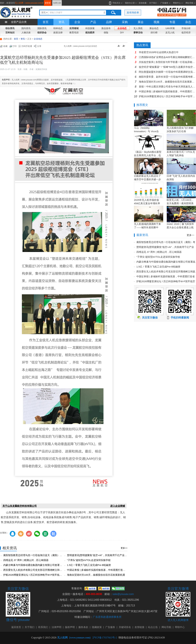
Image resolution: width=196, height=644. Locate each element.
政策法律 (58, 33)
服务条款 (83, 627)
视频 (156, 22)
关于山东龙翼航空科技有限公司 (20, 506)
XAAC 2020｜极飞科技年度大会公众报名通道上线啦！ (180, 227)
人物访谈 (26, 33)
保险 (106, 33)
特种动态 (58, 28)
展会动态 (154, 28)
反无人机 (170, 33)
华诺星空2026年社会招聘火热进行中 (159, 52)
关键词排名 (125, 627)
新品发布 (106, 28)
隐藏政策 (97, 627)
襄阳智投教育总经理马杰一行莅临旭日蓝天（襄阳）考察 (34, 555)
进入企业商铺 (118, 506)
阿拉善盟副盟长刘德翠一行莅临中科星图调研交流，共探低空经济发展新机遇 (167, 72)
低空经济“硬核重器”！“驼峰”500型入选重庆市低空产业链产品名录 (167, 67)
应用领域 (74, 28)
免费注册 (57, 3)
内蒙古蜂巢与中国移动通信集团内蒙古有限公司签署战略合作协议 (39, 565)
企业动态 (122, 28)
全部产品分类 (19, 22)
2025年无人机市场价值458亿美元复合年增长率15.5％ (147, 203)
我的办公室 (130, 3)
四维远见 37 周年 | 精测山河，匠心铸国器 (26, 560)
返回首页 (16, 627)
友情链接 (139, 627)
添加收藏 (143, 3)
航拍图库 (90, 33)
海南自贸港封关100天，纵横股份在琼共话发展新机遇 (96, 575)
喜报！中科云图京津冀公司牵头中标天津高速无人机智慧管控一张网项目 (167, 87)
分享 (39, 46)
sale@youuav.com (123, 594)
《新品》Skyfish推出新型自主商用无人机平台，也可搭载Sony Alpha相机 (148, 155)
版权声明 (70, 627)
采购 (125, 22)
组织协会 (42, 33)
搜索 (113, 13)
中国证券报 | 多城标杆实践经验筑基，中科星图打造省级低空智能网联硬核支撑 (110, 570)
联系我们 (43, 627)
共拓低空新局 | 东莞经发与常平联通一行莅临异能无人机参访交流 (167, 62)
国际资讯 (42, 28)
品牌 (109, 22)
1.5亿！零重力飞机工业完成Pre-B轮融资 (89, 565)
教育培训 (74, 33)
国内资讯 (26, 28)
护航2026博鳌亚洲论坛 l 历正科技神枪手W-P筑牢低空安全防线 (37, 575)
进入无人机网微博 (178, 620)
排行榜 (154, 33)
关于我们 (153, 3)
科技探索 (90, 28)
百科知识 (10, 33)
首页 (46, 22)
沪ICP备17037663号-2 (105, 638)
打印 (15, 46)
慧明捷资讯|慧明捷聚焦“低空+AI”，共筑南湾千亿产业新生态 (99, 555)
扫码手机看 (27, 46)
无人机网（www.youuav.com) (29, 3)
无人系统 (138, 28)
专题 (172, 22)
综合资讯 (10, 28)
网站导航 (189, 3)
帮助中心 (177, 3)
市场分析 (186, 28)
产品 (93, 22)
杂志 (188, 22)
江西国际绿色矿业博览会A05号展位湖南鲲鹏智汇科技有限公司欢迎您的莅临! (167, 57)
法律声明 (57, 627)
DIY (122, 33)
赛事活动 (138, 33)
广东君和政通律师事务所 (107, 617)
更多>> (124, 548)
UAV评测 (170, 28)
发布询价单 (133, 13)
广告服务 (164, 3)
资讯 (61, 22)
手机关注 (116, 3)
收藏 (5, 46)
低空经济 (186, 33)
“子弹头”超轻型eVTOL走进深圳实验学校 (89, 560)
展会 (141, 22)
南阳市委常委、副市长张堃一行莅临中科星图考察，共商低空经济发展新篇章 (167, 77)
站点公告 (153, 627)
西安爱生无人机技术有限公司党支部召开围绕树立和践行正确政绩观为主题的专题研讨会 (51, 570)
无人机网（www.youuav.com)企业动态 (80, 46)
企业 (77, 22)
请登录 (48, 3)
